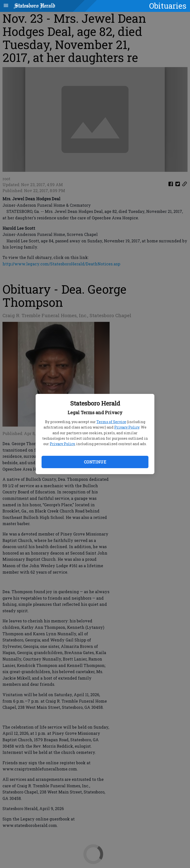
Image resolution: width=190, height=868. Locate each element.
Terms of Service (111, 422)
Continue (95, 462)
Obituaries (168, 6)
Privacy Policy (127, 427)
